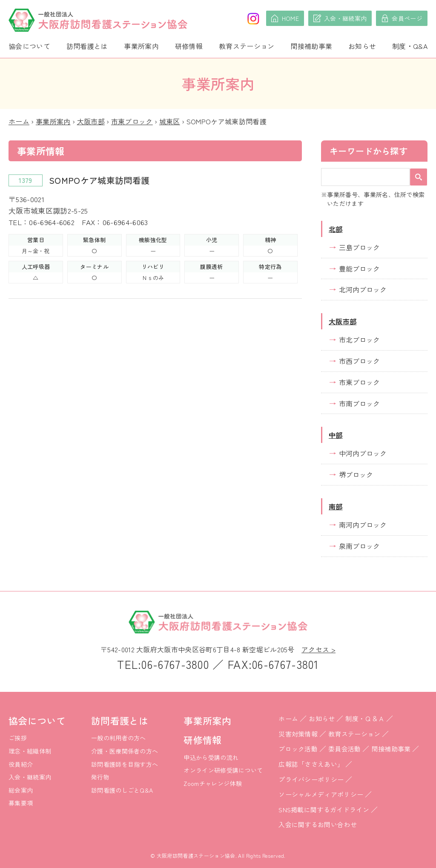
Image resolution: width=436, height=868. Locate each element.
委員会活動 (345, 749)
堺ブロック (356, 474)
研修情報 (189, 46)
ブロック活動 (298, 749)
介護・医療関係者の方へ (125, 751)
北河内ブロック (363, 289)
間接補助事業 (311, 46)
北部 (336, 229)
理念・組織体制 (30, 751)
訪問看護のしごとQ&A (122, 790)
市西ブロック (359, 361)
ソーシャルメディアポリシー (321, 794)
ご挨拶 (18, 738)
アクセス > (318, 649)
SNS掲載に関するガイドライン (324, 809)
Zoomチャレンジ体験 (213, 783)
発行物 (100, 777)
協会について (29, 46)
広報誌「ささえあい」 (311, 764)
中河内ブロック (363, 453)
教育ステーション (247, 46)
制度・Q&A (410, 46)
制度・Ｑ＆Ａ (365, 718)
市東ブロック (132, 121)
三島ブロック (359, 247)
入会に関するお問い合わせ (318, 824)
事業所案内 (141, 46)
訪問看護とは (87, 46)
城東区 (170, 121)
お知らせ (362, 46)
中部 (336, 435)
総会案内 (21, 790)
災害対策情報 (298, 734)
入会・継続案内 (30, 777)
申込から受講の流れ (211, 757)
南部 (336, 506)
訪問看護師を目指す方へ (125, 764)
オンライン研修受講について (223, 770)
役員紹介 (21, 764)
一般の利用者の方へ (119, 738)
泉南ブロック (359, 546)
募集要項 (21, 803)
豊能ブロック (359, 268)
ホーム (19, 121)
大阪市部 (91, 121)
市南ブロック (359, 403)
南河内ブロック (363, 525)
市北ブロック (359, 340)
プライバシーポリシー (311, 779)
